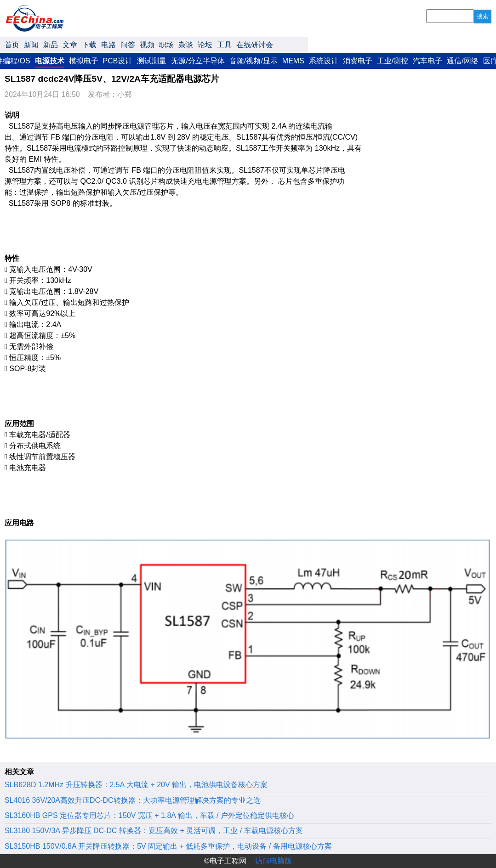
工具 (224, 45)
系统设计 (324, 61)
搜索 (483, 16)
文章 (70, 45)
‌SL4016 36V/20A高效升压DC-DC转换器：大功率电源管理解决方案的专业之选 (133, 800)
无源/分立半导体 (198, 61)
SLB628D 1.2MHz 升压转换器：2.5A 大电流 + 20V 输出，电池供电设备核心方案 (136, 785)
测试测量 (152, 61)
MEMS (293, 61)
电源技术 (50, 61)
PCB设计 (118, 61)
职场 (166, 45)
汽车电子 (428, 61)
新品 (51, 45)
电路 (108, 45)
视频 (147, 45)
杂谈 (186, 45)
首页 (12, 45)
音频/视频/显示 (254, 61)
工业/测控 (393, 61)
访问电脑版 (274, 861)
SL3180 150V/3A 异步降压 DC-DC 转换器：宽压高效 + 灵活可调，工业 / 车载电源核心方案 (154, 831)
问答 (128, 45)
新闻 (31, 45)
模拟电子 (84, 61)
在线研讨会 (255, 45)
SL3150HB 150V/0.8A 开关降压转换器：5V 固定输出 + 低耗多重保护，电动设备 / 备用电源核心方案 (168, 846)
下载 (89, 45)
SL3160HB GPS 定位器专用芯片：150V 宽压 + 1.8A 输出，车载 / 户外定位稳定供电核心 (149, 815)
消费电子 (358, 61)
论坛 (205, 45)
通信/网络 (462, 61)
